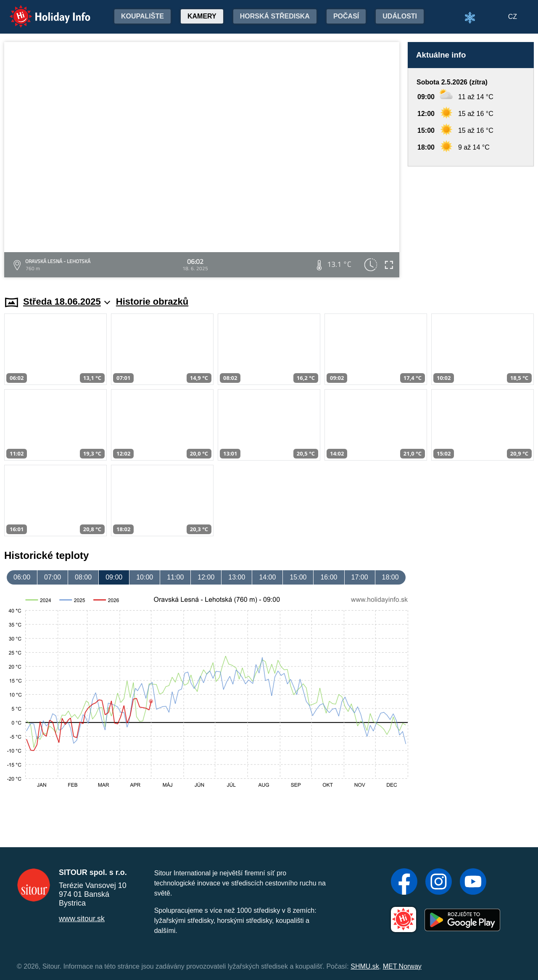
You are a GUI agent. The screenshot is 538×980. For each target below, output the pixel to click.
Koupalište (142, 16)
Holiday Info (42, 11)
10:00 (145, 577)
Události (400, 16)
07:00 (53, 577)
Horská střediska (275, 16)
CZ (513, 17)
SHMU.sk (365, 966)
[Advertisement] (471, 223)
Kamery (202, 16)
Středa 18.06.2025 (67, 302)
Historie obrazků (152, 302)
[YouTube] (473, 883)
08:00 (83, 577)
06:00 (22, 577)
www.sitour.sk (82, 919)
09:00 (114, 577)
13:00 (237, 577)
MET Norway (402, 966)
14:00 (267, 577)
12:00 (206, 577)
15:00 (298, 577)
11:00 (175, 577)
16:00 (329, 577)
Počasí (346, 16)
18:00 (390, 577)
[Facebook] (404, 883)
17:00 (360, 577)
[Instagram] (439, 883)
